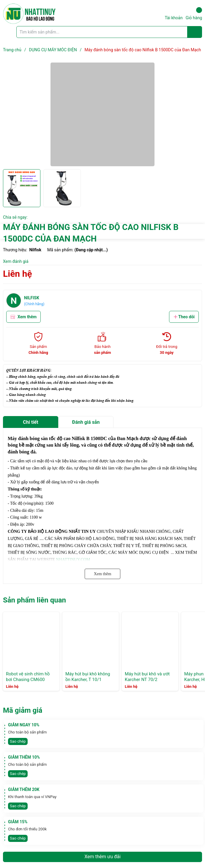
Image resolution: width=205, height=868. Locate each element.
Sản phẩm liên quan (34, 600)
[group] (102, 114)
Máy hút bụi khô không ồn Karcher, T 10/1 (88, 677)
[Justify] (195, 32)
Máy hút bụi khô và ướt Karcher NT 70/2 (147, 677)
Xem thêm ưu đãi (102, 857)
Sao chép (18, 741)
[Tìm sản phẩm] (109, 32)
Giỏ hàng (194, 14)
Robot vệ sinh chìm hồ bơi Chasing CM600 (28, 677)
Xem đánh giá (16, 261)
